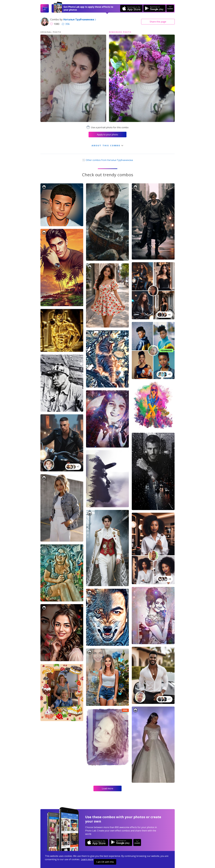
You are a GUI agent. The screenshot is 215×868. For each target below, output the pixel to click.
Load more (107, 788)
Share (158, 22)
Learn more (87, 859)
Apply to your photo (107, 135)
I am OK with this (105, 862)
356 (66, 24)
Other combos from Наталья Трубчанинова (107, 160)
